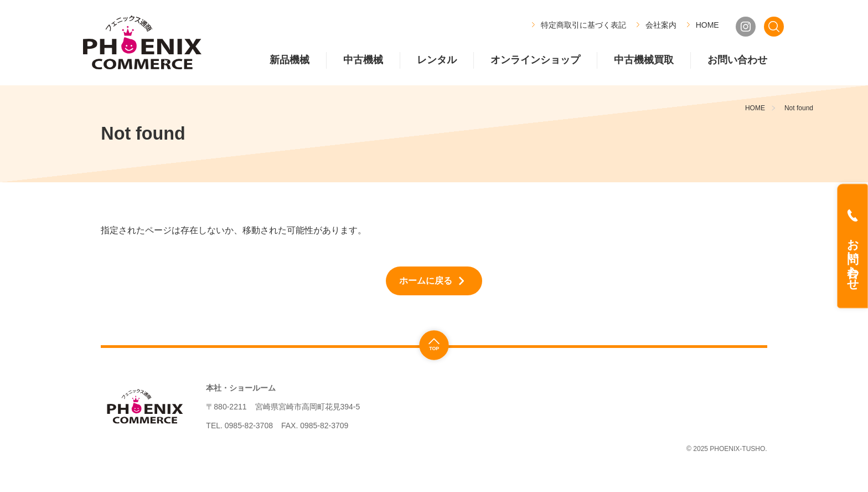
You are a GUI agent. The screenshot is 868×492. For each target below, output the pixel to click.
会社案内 (661, 25)
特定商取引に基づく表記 (583, 25)
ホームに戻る (426, 281)
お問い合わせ (853, 258)
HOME (707, 25)
